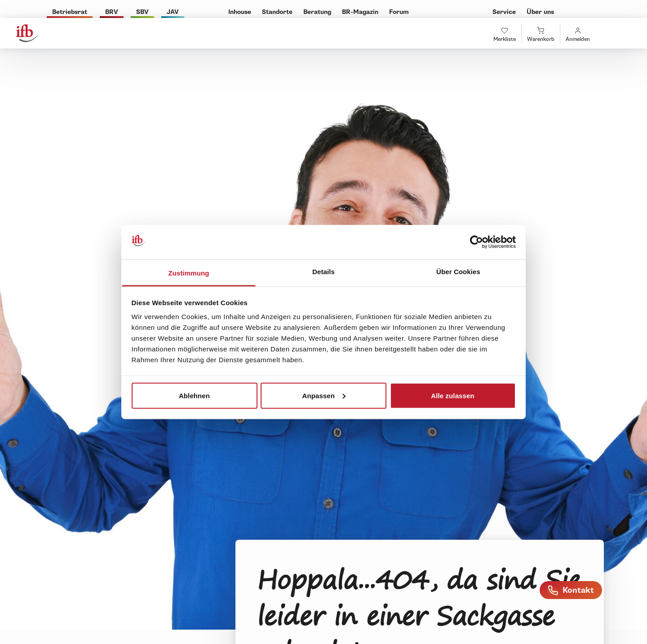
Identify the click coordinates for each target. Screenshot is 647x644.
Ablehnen (194, 395)
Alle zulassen (452, 395)
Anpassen (324, 395)
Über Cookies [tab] (458, 272)
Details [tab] (323, 272)
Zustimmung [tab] (189, 273)
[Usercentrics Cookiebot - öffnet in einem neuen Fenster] (476, 242)
